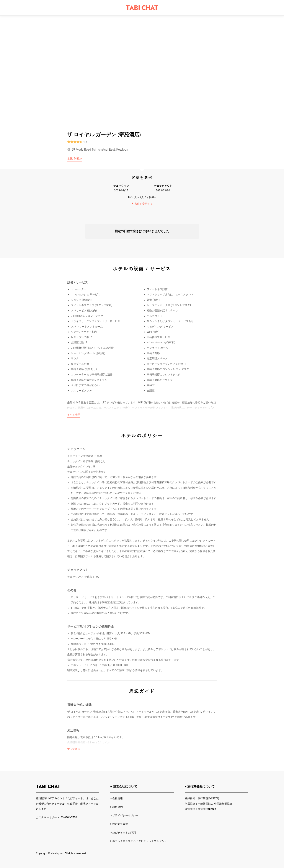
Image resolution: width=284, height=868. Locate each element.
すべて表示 (74, 415)
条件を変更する (142, 204)
